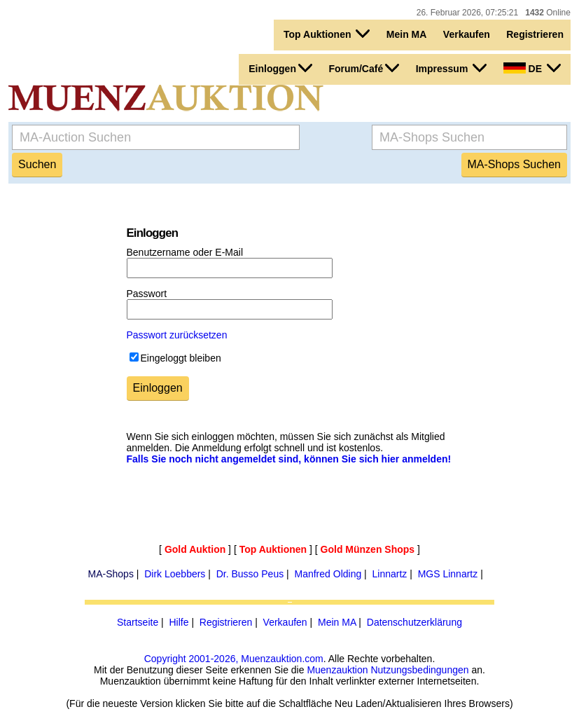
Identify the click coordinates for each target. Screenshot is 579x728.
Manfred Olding (328, 574)
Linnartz (390, 574)
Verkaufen (467, 34)
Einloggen (280, 68)
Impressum (452, 68)
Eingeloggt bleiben (181, 358)
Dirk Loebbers (175, 574)
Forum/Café (364, 68)
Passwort (147, 294)
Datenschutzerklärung (414, 622)
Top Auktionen (327, 34)
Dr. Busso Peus (250, 574)
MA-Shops (111, 574)
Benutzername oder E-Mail (185, 252)
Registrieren (535, 34)
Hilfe (179, 622)
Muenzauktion (337, 670)
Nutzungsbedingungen (419, 670)
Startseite (138, 622)
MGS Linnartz (448, 574)
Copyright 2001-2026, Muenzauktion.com (234, 659)
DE (532, 68)
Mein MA (407, 34)
